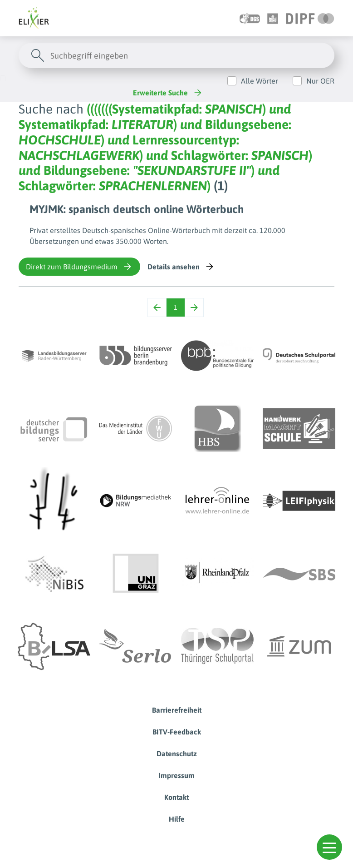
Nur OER (320, 81)
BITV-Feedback (177, 732)
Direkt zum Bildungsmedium (79, 267)
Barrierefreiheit (177, 710)
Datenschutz (177, 754)
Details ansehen (181, 267)
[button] (329, 847)
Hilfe (177, 819)
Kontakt (176, 797)
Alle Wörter (260, 81)
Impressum (176, 775)
